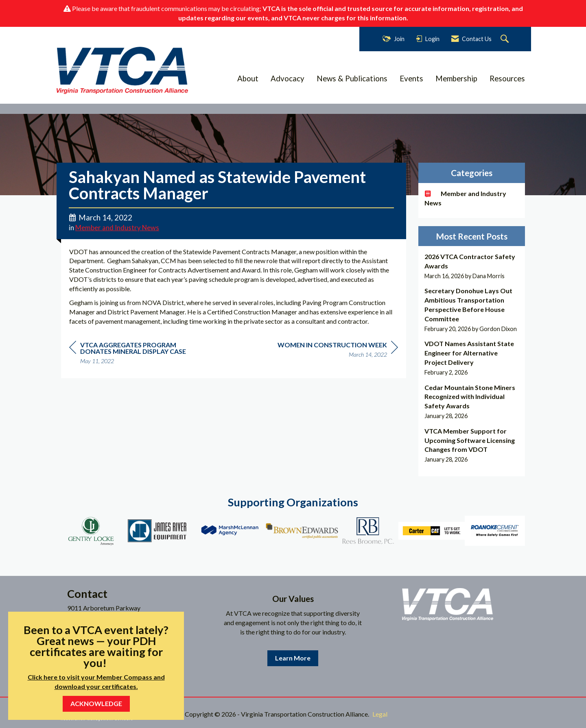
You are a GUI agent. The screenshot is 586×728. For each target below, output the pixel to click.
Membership (456, 78)
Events (411, 78)
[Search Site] (506, 39)
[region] (338, 351)
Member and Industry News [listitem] (465, 198)
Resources (507, 78)
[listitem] (472, 266)
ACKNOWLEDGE (96, 703)
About (248, 78)
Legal (380, 714)
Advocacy (288, 78)
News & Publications (352, 78)
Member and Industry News (117, 228)
